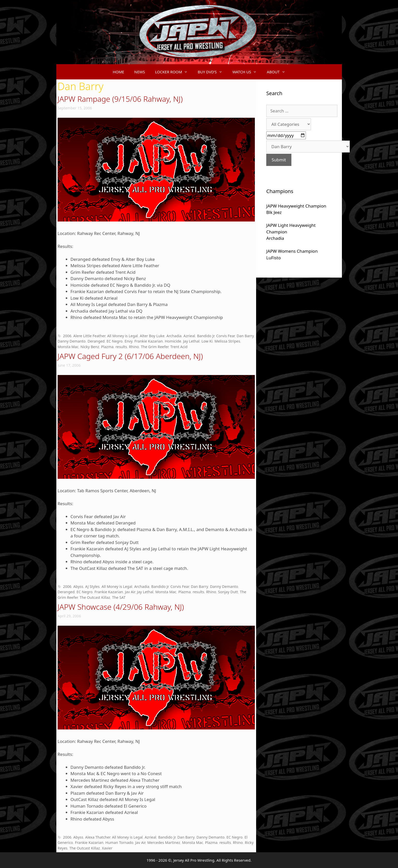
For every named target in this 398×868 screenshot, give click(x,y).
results (121, 347)
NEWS (140, 72)
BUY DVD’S (213, 72)
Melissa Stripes (227, 341)
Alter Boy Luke (152, 336)
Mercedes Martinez (164, 843)
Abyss (78, 586)
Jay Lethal (191, 341)
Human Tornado (119, 843)
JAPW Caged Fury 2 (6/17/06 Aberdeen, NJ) (130, 356)
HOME (118, 72)
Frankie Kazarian (148, 341)
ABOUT (278, 72)
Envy (129, 341)
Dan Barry (245, 336)
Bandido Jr (206, 336)
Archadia (174, 336)
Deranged (96, 341)
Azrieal (189, 336)
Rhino (134, 347)
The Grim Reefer (155, 347)
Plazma (107, 347)
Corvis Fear (226, 336)
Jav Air (130, 592)
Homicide (173, 341)
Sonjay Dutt (228, 592)
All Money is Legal (122, 336)
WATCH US (247, 72)
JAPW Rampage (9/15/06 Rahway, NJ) (120, 99)
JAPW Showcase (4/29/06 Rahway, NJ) (121, 607)
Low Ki (207, 341)
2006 (67, 336)
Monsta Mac (68, 347)
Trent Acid (179, 347)
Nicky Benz (90, 347)
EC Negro (115, 341)
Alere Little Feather (89, 336)
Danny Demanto (72, 341)
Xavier (107, 848)
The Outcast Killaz (95, 597)
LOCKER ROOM (174, 72)
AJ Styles (92, 586)
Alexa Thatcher (97, 837)
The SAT (119, 597)
